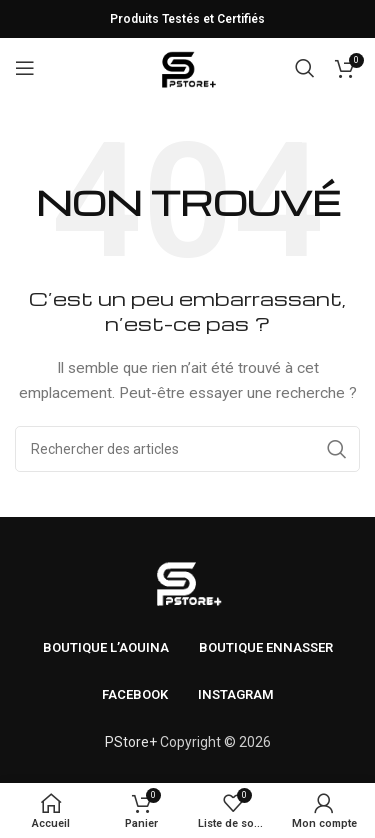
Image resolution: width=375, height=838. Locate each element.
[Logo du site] (187, 67)
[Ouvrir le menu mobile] (25, 68)
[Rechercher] (305, 68)
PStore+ (131, 742)
